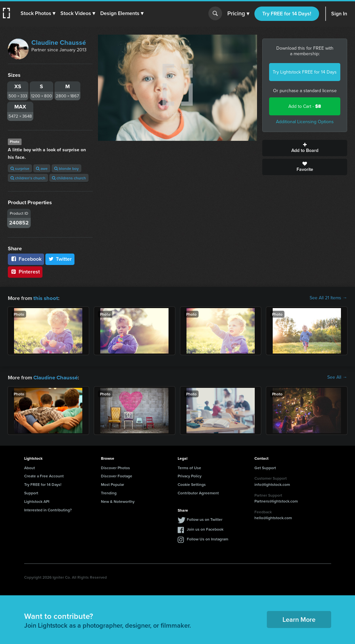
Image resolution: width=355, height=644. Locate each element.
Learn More (299, 619)
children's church (28, 178)
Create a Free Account (44, 475)
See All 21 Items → (328, 298)
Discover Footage (117, 475)
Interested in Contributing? (48, 509)
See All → (337, 377)
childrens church (69, 178)
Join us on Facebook (205, 528)
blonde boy (66, 168)
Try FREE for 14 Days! (287, 14)
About (30, 467)
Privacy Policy (190, 475)
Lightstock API (37, 501)
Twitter (60, 259)
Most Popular (113, 484)
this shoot (45, 298)
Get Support (265, 467)
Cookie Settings (192, 484)
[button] (38, 13)
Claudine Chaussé (59, 42)
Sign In (339, 14)
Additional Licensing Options (305, 122)
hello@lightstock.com (273, 517)
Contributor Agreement (198, 492)
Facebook (26, 259)
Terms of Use (189, 467)
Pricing (238, 14)
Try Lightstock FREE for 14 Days (305, 72)
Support (31, 492)
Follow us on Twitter (205, 519)
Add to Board (305, 148)
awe (42, 168)
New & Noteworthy (118, 501)
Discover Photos (115, 467)
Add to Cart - (305, 106)
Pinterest (25, 272)
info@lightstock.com (272, 484)
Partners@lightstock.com (276, 500)
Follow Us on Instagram (208, 538)
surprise (20, 168)
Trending (109, 492)
